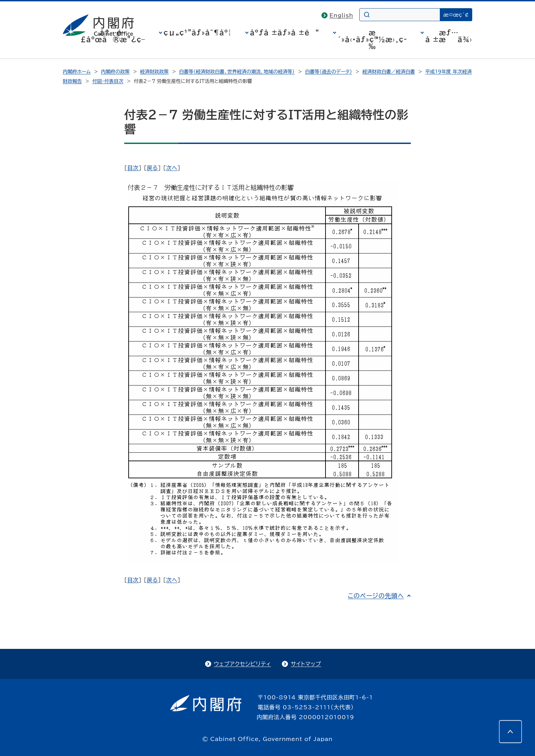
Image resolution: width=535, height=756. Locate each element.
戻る (152, 168)
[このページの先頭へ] (510, 731)
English (342, 15)
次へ (172, 168)
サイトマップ (306, 664)
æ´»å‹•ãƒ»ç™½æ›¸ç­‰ (372, 39)
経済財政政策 (154, 72)
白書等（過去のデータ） (329, 72)
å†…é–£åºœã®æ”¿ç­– (113, 36)
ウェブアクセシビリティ (242, 664)
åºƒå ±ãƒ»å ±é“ (285, 32)
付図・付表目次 (108, 81)
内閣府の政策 (115, 72)
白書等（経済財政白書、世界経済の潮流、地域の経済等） (237, 72)
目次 (133, 168)
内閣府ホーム (77, 72)
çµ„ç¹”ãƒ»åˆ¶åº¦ (198, 32)
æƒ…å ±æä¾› (449, 36)
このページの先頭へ (376, 596)
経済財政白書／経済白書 (389, 72)
